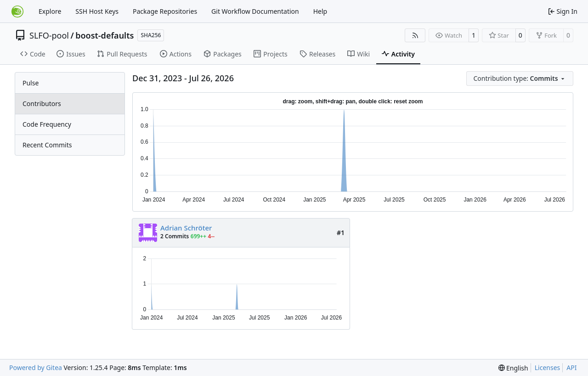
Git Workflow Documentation (255, 11)
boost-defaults (105, 35)
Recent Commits (47, 145)
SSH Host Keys (97, 11)
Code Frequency (47, 124)
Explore (50, 11)
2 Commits (175, 236)
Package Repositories (165, 11)
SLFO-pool (49, 35)
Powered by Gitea (36, 368)
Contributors (42, 104)
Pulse (31, 83)
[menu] (520, 79)
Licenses (548, 368)
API (571, 368)
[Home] (17, 11)
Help (320, 11)
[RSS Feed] (415, 35)
